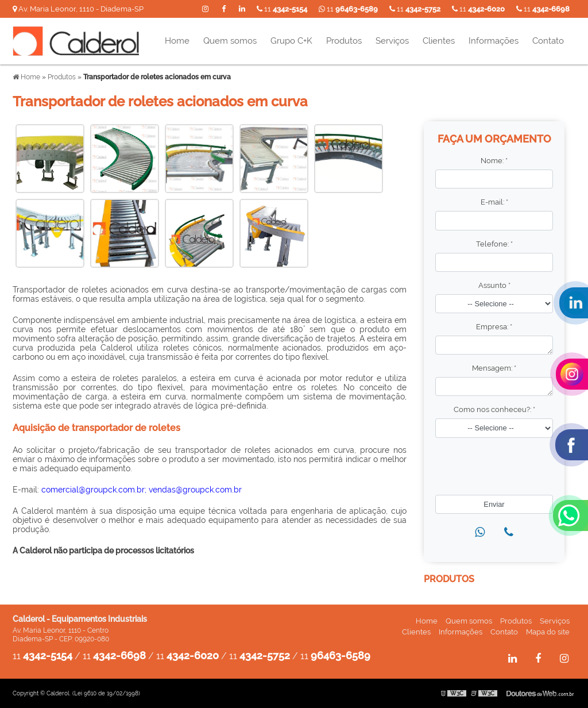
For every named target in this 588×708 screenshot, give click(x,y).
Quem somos (230, 41)
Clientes (439, 41)
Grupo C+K (291, 41)
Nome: (494, 161)
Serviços (392, 41)
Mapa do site (548, 632)
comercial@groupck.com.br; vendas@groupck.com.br (142, 490)
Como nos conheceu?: (494, 409)
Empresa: (494, 327)
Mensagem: (494, 368)
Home (177, 41)
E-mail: (494, 202)
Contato (548, 41)
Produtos (344, 41)
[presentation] (496, 463)
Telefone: (494, 244)
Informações (494, 41)
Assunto (494, 285)
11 (543, 9)
